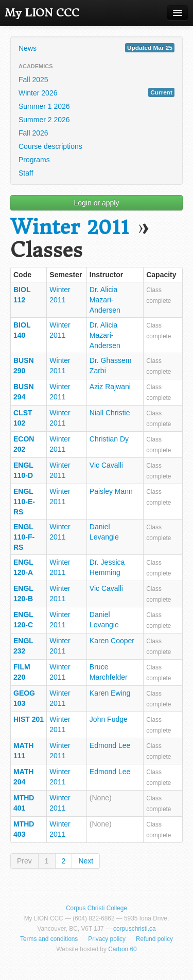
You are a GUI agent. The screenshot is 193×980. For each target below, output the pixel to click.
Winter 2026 (97, 92)
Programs (34, 160)
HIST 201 (29, 719)
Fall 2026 (33, 133)
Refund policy (154, 939)
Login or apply (97, 203)
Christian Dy (109, 439)
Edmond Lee (110, 745)
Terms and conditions (49, 939)
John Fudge (109, 719)
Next (86, 861)
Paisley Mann (111, 491)
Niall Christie (110, 413)
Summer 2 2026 (44, 120)
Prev (24, 861)
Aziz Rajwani (110, 387)
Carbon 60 (122, 949)
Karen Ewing (110, 693)
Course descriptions (50, 146)
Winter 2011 (70, 227)
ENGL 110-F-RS (24, 537)
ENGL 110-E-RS (24, 502)
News (97, 48)
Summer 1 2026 (44, 106)
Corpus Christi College (97, 908)
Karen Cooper (112, 641)
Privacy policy (107, 939)
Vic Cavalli (106, 465)
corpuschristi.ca (135, 929)
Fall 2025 (33, 80)
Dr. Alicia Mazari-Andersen (105, 300)
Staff (26, 173)
